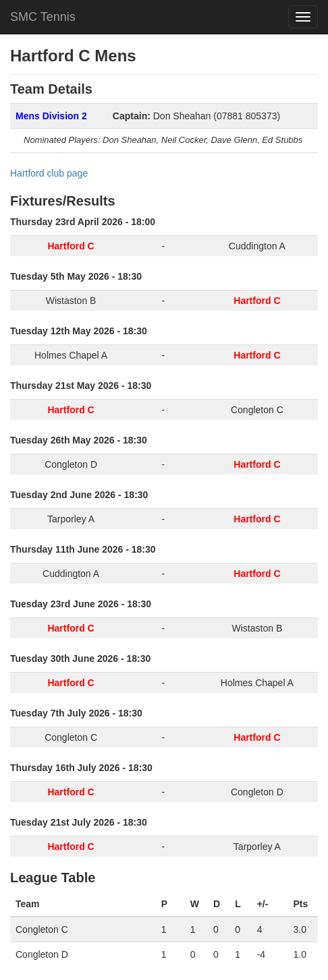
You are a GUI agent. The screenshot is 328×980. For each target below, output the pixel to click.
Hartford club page (49, 173)
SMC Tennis (43, 17)
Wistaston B (71, 301)
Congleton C (257, 410)
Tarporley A (71, 519)
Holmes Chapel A (71, 355)
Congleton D (71, 464)
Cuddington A (257, 246)
